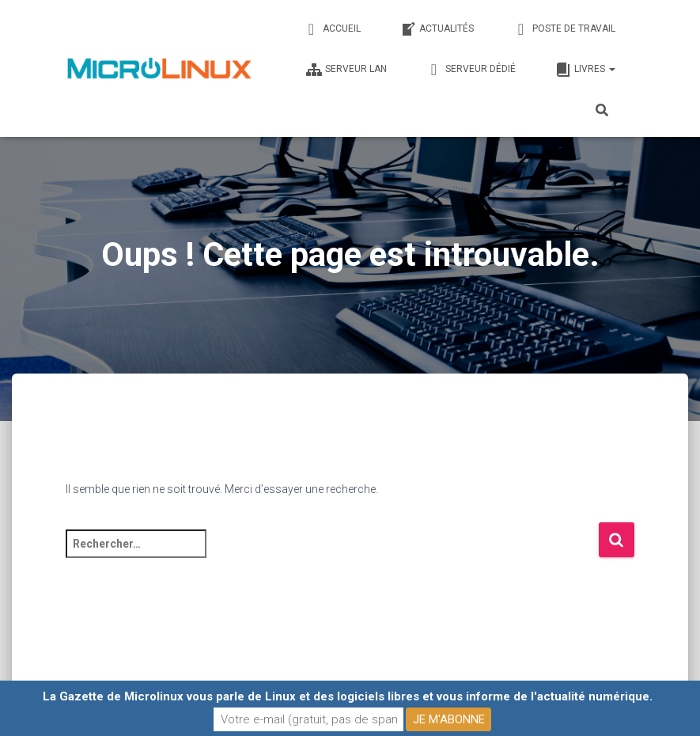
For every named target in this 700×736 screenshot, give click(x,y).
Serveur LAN (346, 70)
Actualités (437, 29)
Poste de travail (564, 29)
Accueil (332, 29)
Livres (585, 70)
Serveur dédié (471, 70)
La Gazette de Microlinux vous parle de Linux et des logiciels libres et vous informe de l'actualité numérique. (348, 696)
